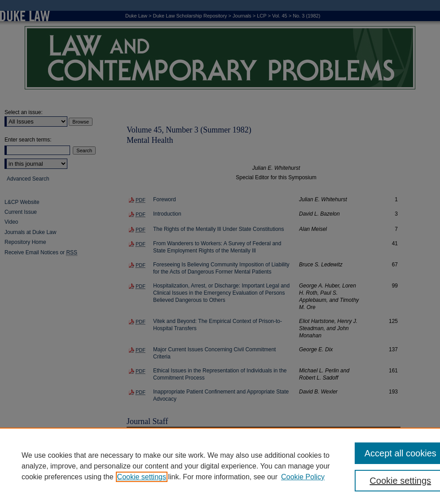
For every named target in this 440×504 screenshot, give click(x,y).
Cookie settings (142, 477)
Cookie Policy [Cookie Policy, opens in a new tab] (303, 477)
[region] (220, 466)
